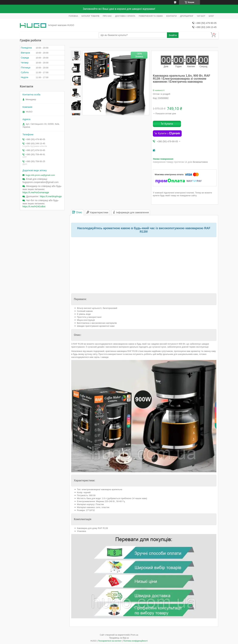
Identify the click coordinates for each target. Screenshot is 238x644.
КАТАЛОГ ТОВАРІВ (90, 16)
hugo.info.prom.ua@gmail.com (40, 175)
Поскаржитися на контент (110, 641)
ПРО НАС (107, 16)
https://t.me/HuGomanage (36, 192)
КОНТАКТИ (171, 16)
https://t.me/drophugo (51, 196)
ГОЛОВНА (73, 16)
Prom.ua (134, 635)
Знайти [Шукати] (173, 35)
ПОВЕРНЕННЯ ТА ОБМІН (151, 16)
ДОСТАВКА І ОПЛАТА (125, 16)
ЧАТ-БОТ (201, 16)
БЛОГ (211, 16)
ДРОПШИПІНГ (187, 16)
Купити (169, 124)
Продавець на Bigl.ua (119, 638)
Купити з (169, 133)
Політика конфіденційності (135, 641)
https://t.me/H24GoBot (34, 206)
